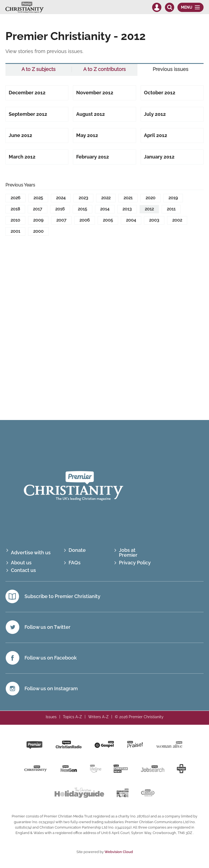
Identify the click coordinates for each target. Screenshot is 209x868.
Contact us (23, 570)
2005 (108, 220)
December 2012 (27, 93)
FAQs (75, 563)
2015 (82, 209)
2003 (154, 220)
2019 (173, 198)
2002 (177, 220)
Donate (77, 550)
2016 (60, 209)
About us (21, 563)
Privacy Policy (135, 563)
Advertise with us (31, 553)
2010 (15, 220)
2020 (150, 198)
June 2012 (20, 135)
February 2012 (93, 157)
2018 (15, 209)
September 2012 (28, 114)
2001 (15, 231)
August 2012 (90, 114)
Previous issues (170, 69)
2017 (38, 209)
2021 (128, 198)
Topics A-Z (72, 717)
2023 (83, 198)
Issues (51, 717)
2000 (38, 231)
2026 (16, 198)
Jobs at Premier (128, 553)
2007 (61, 220)
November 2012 (95, 93)
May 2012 (87, 135)
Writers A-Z (98, 717)
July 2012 (155, 114)
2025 (38, 198)
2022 (106, 198)
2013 (127, 209)
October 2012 (160, 93)
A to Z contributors (104, 69)
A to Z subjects (39, 69)
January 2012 (159, 157)
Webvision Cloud (119, 852)
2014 (105, 209)
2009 (38, 220)
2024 (61, 198)
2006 (85, 220)
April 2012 (156, 135)
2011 (171, 209)
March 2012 (22, 157)
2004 (131, 220)
